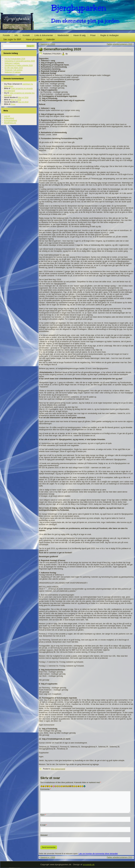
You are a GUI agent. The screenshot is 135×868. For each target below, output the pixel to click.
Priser (93, 35)
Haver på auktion (34, 39)
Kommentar (46, 789)
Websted (44, 835)
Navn (43, 815)
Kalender (51, 39)
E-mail (43, 825)
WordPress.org (10, 123)
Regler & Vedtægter (110, 35)
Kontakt (26, 35)
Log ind (7, 116)
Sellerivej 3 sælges (12, 63)
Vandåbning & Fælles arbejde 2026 (19, 65)
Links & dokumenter (44, 35)
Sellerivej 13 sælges (13, 72)
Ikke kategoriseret (58, 769)
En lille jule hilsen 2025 (14, 68)
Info (16, 35)
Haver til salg (79, 35)
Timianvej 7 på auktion (13, 70)
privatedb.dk (89, 865)
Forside (6, 35)
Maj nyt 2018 (23, 97)
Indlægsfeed (9, 118)
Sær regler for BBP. (12, 39)
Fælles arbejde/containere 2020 (119, 44)
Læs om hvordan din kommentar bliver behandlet (98, 854)
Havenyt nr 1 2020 (48, 44)
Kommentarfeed (10, 121)
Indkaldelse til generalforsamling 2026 (20, 61)
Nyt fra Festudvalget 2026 (15, 59)
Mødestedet (63, 35)
